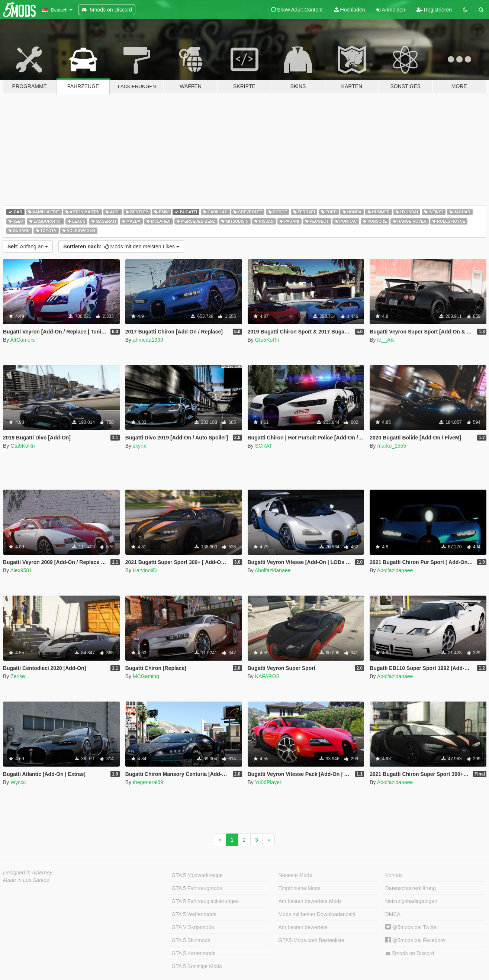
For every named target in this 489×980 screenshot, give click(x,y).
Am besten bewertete (303, 927)
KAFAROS (267, 676)
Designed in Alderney (28, 873)
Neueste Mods (295, 875)
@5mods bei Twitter (412, 927)
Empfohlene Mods (300, 888)
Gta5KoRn (267, 340)
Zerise (18, 676)
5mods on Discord (410, 953)
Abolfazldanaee (273, 570)
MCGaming (146, 676)
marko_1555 (392, 446)
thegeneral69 (148, 782)
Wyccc (18, 782)
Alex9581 (21, 570)
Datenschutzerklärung (411, 888)
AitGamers (22, 340)
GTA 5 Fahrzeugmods (197, 888)
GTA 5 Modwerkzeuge (197, 875)
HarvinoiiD (145, 570)
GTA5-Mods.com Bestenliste (311, 940)
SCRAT (264, 446)
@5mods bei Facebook (416, 940)
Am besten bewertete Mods (310, 901)
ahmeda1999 (148, 340)
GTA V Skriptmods (193, 927)
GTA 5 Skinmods (191, 940)
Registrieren (434, 10)
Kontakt (394, 875)
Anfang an (28, 246)
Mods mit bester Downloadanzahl (317, 914)
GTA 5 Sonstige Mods (197, 966)
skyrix (139, 446)
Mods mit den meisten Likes (121, 246)
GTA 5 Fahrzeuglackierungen (205, 901)
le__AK (385, 340)
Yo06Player (268, 782)
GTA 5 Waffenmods (194, 914)
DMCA (393, 914)
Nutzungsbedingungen (411, 901)
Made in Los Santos (26, 880)
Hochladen (350, 10)
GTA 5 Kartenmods (193, 953)
